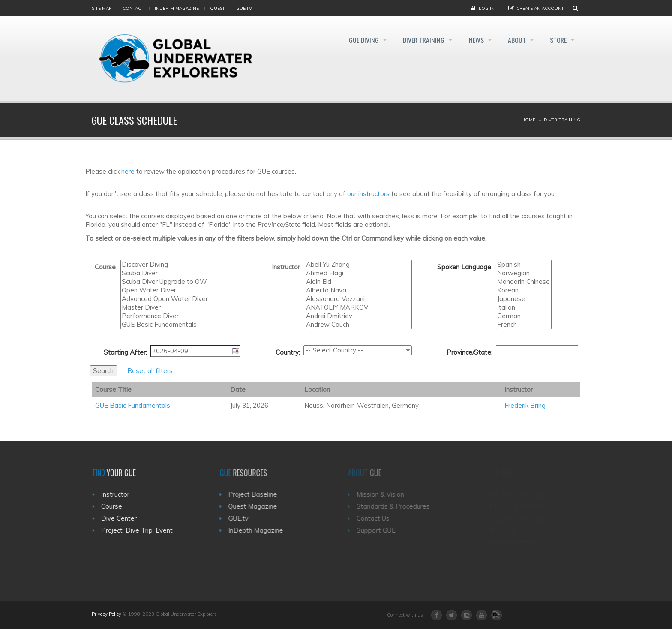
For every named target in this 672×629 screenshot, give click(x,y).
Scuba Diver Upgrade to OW (180, 282)
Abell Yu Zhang (358, 265)
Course (115, 506)
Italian (524, 307)
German (524, 316)
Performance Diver (180, 316)
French (524, 325)
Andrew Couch (358, 325)
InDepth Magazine (177, 8)
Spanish (524, 265)
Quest (217, 8)
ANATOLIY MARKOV (358, 307)
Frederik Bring (525, 405)
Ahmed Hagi (358, 273)
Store (558, 40)
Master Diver (180, 307)
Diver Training (417, 40)
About (515, 40)
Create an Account (540, 8)
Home (528, 120)
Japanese (524, 299)
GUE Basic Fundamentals (180, 325)
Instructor (119, 494)
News (472, 40)
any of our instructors (358, 194)
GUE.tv (244, 518)
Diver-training (562, 120)
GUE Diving (354, 40)
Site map (102, 8)
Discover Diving (180, 265)
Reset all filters (150, 371)
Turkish (524, 295)
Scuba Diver (180, 273)
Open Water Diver (180, 290)
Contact (133, 8)
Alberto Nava (358, 290)
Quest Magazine (258, 506)
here (128, 171)
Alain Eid (358, 282)
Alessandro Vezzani (358, 299)
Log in (487, 8)
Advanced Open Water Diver (180, 299)
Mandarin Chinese (524, 282)
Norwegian (524, 273)
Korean (524, 290)
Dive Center (122, 518)
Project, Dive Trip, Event (140, 530)
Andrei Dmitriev (358, 316)
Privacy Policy (106, 614)
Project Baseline (258, 494)
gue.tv (244, 8)
